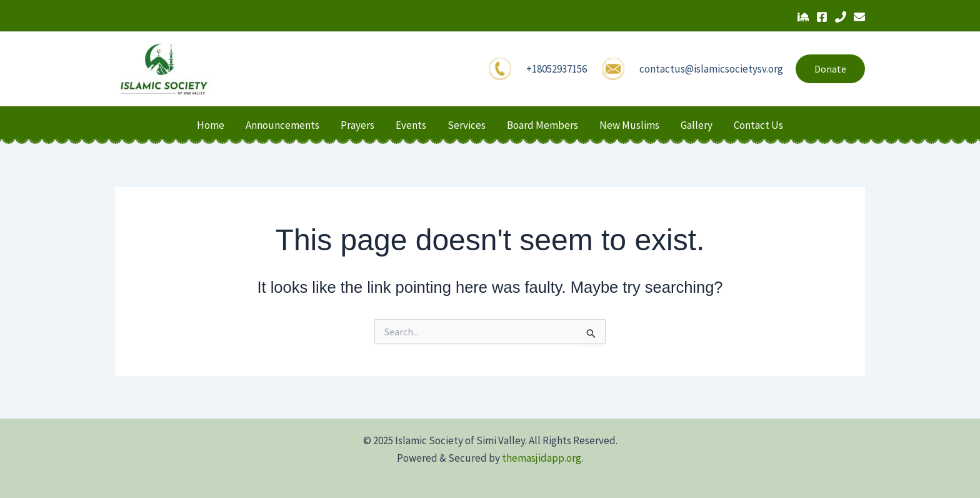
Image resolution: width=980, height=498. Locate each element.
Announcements (282, 125)
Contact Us (758, 125)
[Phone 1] (841, 17)
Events (411, 125)
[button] (830, 69)
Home (211, 125)
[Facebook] (822, 17)
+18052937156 (557, 69)
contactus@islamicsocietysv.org (711, 69)
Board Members (542, 125)
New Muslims (629, 125)
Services (467, 125)
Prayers (357, 125)
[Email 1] (859, 17)
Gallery (697, 125)
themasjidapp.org (542, 458)
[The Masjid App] (803, 17)
